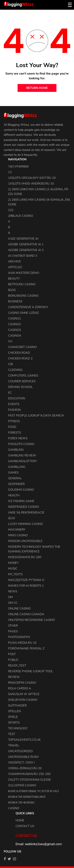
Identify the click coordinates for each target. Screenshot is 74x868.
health (14, 495)
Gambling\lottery (22, 461)
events (14, 404)
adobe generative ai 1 (26, 244)
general (15, 478)
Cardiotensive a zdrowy (28, 307)
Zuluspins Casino (22, 785)
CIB (10, 364)
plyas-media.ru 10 (22, 643)
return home (37, 88)
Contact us (25, 826)
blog (12, 290)
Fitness (14, 421)
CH (10, 341)
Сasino (14, 808)
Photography (19, 637)
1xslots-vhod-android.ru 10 (31, 184)
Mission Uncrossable (25, 541)
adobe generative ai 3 (26, 250)
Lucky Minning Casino (25, 524)
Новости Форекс (22, 802)
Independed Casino (23, 507)
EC (10, 393)
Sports (14, 723)
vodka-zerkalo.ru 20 (25, 768)
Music (13, 569)
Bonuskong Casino (23, 296)
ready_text (17, 666)
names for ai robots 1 (26, 586)
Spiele (13, 717)
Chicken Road (19, 353)
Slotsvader (17, 705)
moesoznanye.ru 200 (25, 557)
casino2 (15, 324)
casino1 (15, 319)
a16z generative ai (23, 239)
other (13, 626)
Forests (15, 433)
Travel (14, 745)
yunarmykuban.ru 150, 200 (29, 774)
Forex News (18, 438)
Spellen (14, 711)
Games (13, 473)
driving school (20, 387)
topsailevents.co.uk (24, 740)
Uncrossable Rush (23, 757)
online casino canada (26, 614)
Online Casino (19, 609)
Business (15, 301)
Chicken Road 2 (20, 358)
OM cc (13, 603)
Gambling (16, 450)
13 (10, 172)
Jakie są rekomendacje (26, 512)
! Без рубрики (18, 166)
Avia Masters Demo (24, 273)
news (13, 591)
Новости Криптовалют (27, 797)
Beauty (14, 279)
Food (12, 427)
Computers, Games (23, 376)
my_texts (15, 574)
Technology (18, 728)
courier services (22, 381)
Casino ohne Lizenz (23, 313)
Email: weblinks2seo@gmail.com (39, 844)
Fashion (14, 410)
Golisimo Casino (21, 490)
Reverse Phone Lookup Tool (30, 671)
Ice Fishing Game (21, 501)
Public (13, 660)
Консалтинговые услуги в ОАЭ (33, 791)
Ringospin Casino (22, 683)
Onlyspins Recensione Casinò (31, 620)
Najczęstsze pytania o (26, 580)
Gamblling (17, 467)
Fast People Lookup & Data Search (36, 416)
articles (15, 267)
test (12, 734)
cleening (15, 370)
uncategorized (20, 751)
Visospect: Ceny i (21, 763)
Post (12, 654)
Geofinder (16, 484)
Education (17, 398)
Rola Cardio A (20, 688)
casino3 (15, 330)
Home (20, 820)
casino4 (15, 336)
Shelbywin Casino (23, 700)
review (14, 677)
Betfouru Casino (22, 284)
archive (15, 261)
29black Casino (21, 216)
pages (13, 631)
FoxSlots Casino (21, 444)
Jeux (12, 518)
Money (13, 563)
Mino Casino (18, 535)
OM (10, 597)
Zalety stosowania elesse (30, 780)
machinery (17, 530)
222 (11, 210)
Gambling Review (22, 455)
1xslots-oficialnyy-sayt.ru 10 (32, 178)
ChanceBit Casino (22, 347)
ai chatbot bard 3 (23, 256)
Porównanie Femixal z (26, 648)
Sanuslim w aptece (24, 694)
